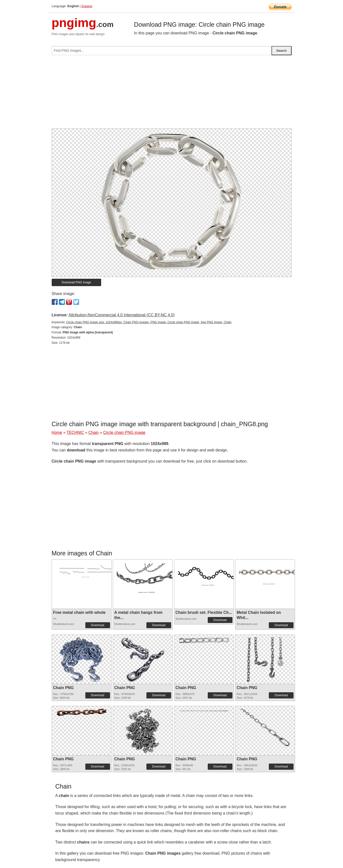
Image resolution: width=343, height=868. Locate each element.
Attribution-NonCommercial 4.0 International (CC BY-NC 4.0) (122, 315)
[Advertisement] (172, 94)
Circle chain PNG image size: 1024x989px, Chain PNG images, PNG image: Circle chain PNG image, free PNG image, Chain (149, 322)
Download (98, 625)
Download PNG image (76, 282)
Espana (87, 6)
